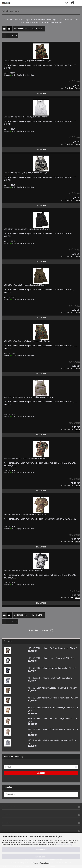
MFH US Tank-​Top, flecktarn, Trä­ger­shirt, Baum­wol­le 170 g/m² (27, 341)
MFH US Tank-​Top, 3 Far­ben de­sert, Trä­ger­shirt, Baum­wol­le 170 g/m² (30, 397)
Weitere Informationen (41, 863)
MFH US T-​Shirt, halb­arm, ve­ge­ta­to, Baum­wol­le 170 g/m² (25, 514)
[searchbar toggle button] (67, 3)
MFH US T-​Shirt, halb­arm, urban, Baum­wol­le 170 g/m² (24, 570)
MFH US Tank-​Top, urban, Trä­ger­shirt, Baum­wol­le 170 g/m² (26, 173)
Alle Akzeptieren (41, 850)
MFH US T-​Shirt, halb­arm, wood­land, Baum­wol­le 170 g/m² (25, 458)
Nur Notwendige (41, 857)
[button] (4, 29)
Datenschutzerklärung (64, 845)
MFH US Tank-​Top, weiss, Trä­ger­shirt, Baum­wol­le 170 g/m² (26, 117)
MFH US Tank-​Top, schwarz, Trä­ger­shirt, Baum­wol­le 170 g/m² (27, 229)
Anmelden (41, 773)
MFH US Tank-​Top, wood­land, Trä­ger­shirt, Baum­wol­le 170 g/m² (27, 61)
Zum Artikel (41, 93)
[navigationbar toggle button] (79, 3)
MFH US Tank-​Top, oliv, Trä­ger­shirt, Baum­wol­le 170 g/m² (25, 285)
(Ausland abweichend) (28, 75)
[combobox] (21, 29)
